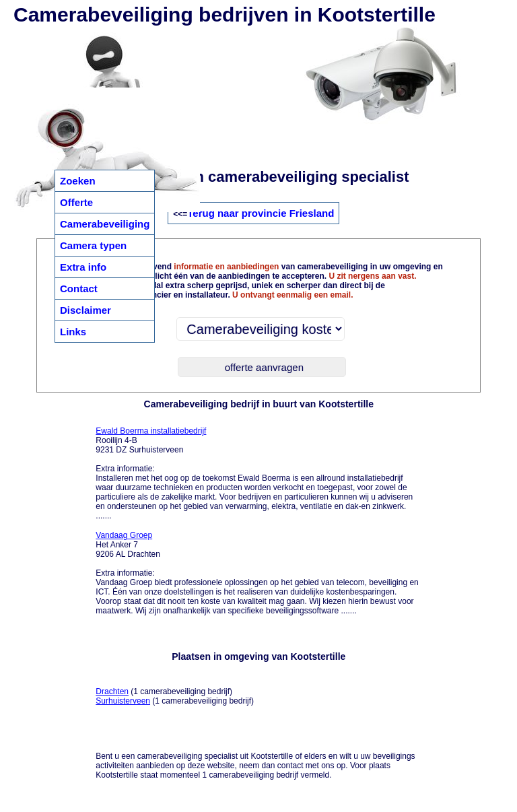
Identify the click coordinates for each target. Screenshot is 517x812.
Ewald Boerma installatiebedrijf (151, 431)
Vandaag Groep (124, 535)
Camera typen (93, 245)
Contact (79, 289)
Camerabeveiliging (105, 224)
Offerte (76, 202)
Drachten (112, 691)
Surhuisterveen (123, 701)
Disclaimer (85, 310)
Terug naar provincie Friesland (261, 213)
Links (73, 332)
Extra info (83, 267)
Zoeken (78, 181)
